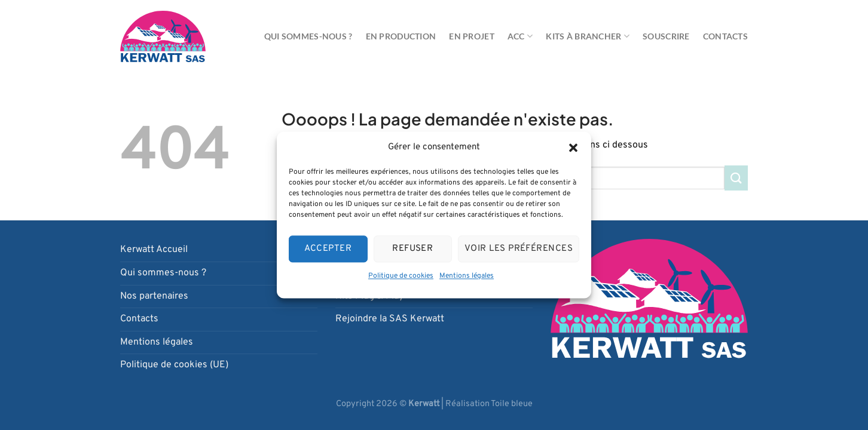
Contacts (725, 36)
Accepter (328, 249)
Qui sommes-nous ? (308, 36)
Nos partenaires (154, 296)
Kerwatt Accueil (154, 250)
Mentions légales (467, 276)
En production (401, 36)
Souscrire (666, 36)
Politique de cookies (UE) (174, 365)
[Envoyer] (736, 178)
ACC (520, 36)
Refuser (412, 249)
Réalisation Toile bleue (489, 404)
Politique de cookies (401, 276)
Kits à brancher (588, 36)
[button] (573, 148)
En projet (472, 36)
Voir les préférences (519, 249)
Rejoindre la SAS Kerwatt (390, 319)
